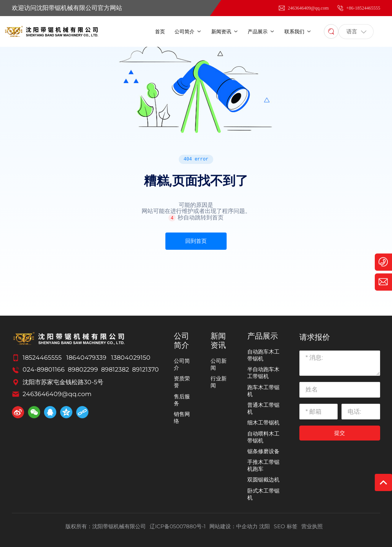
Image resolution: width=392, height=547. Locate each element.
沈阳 (265, 526)
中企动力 (247, 526)
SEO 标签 (286, 526)
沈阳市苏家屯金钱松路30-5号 (63, 382)
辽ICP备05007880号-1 (178, 526)
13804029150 (131, 358)
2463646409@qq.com (303, 8)
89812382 (115, 369)
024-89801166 (44, 369)
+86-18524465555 (359, 8)
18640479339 (86, 358)
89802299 (83, 369)
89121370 (145, 369)
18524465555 (42, 358)
